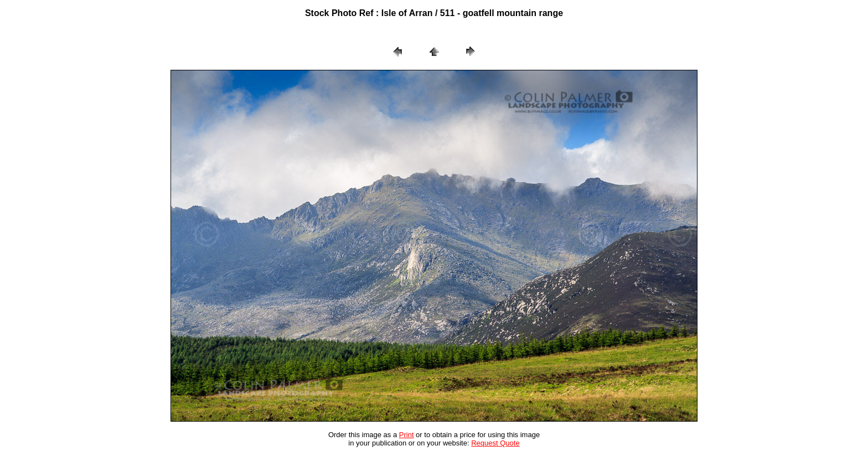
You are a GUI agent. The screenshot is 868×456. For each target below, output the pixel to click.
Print (407, 435)
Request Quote (495, 443)
